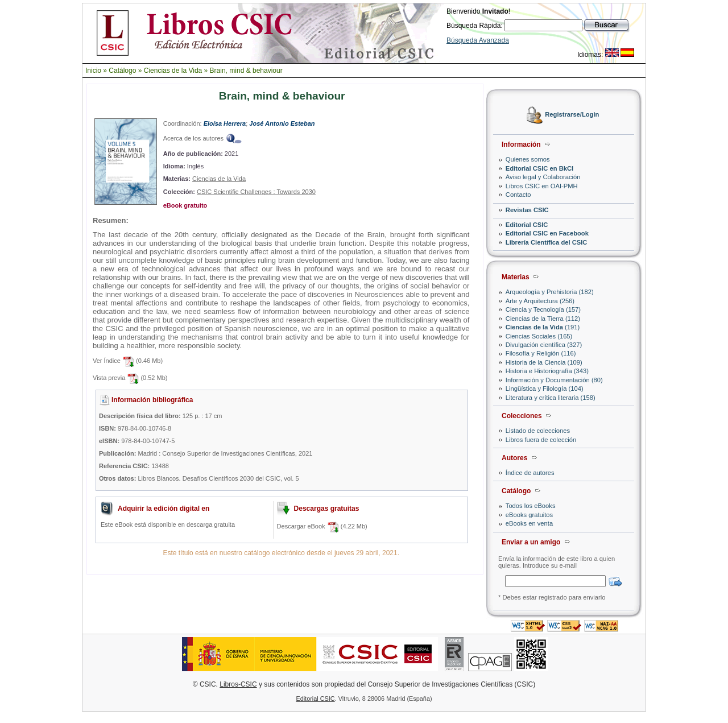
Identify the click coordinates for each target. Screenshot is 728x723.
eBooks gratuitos (529, 515)
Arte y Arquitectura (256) (540, 301)
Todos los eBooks (531, 506)
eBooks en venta (529, 523)
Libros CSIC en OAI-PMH (542, 186)
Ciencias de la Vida (173, 71)
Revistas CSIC (527, 210)
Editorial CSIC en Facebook (547, 233)
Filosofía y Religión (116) (541, 353)
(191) (543, 327)
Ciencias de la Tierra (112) (543, 319)
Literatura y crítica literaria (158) (551, 398)
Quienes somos (528, 159)
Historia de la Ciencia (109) (544, 362)
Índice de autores (530, 473)
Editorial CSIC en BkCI (539, 168)
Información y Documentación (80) (554, 380)
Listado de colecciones (538, 431)
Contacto (518, 195)
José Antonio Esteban (282, 123)
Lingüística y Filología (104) (545, 389)
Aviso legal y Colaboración (543, 177)
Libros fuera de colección (541, 440)
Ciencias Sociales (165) (539, 336)
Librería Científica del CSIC (547, 242)
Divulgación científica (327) (544, 345)
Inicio (93, 71)
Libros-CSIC (238, 684)
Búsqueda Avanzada (478, 40)
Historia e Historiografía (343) (547, 371)
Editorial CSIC (527, 225)
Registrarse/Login (572, 115)
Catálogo (122, 71)
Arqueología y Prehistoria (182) (550, 292)
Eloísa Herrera (225, 123)
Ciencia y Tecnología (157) (543, 309)
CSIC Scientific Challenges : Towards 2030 (256, 192)
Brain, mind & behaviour (246, 71)
